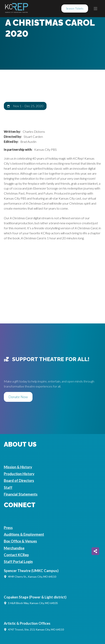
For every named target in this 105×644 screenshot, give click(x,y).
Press (8, 528)
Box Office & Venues (20, 541)
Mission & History (18, 467)
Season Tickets (75, 8)
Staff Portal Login (18, 562)
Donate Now (18, 397)
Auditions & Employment (24, 534)
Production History (19, 474)
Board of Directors (19, 481)
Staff (8, 487)
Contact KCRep (16, 555)
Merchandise (14, 548)
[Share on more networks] (95, 551)
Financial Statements (21, 494)
